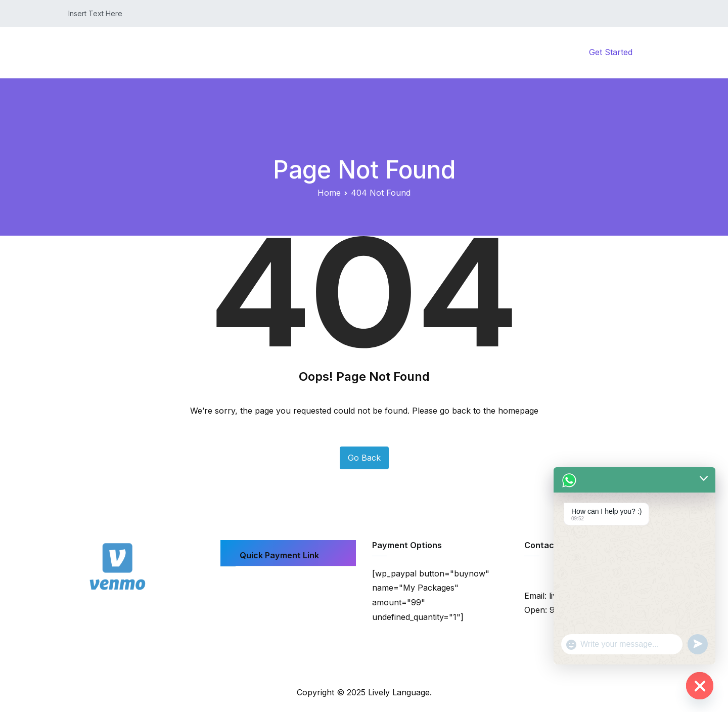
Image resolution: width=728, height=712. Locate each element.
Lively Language (399, 692)
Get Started (611, 52)
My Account (491, 52)
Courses (428, 52)
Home (375, 52)
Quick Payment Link (279, 555)
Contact (554, 52)
